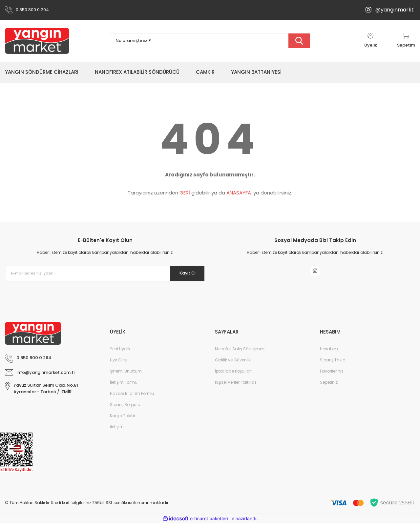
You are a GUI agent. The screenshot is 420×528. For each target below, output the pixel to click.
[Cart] (406, 41)
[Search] (210, 41)
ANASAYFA (239, 193)
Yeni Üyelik (120, 353)
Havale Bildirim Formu (132, 398)
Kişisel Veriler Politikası (236, 387)
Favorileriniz (332, 376)
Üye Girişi (119, 365)
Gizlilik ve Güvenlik (233, 365)
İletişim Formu (124, 387)
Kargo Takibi (122, 420)
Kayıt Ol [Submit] (183, 273)
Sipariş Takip (333, 365)
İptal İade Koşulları (233, 376)
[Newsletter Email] (105, 274)
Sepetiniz (329, 387)
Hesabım (329, 353)
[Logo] (37, 41)
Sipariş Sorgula (125, 409)
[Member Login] (370, 41)
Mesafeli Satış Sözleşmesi (240, 353)
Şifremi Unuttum (126, 376)
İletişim (117, 431)
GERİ (185, 193)
